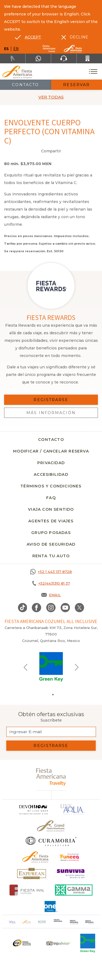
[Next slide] (77, 667)
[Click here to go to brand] (33, 809)
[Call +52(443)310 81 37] (89, 58)
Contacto (25, 85)
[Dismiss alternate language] (75, 37)
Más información (51, 413)
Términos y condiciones (51, 486)
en (16, 49)
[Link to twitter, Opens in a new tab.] (79, 608)
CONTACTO (51, 440)
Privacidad (51, 463)
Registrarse (51, 746)
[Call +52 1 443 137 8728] (51, 572)
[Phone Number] (64, 58)
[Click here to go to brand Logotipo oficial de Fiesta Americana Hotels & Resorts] (36, 857)
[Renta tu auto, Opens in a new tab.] (13, 58)
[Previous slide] (26, 667)
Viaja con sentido (51, 509)
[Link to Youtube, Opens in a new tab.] (65, 608)
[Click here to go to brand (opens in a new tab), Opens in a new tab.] (70, 857)
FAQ (51, 498)
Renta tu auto (51, 556)
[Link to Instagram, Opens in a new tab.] (51, 608)
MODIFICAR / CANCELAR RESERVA (51, 451)
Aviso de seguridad (51, 544)
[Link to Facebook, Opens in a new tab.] (37, 608)
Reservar (76, 85)
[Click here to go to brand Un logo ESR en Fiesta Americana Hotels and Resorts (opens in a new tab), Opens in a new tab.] (22, 943)
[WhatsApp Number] (38, 58)
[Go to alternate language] (28, 37)
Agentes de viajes (51, 521)
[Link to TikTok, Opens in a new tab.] (23, 608)
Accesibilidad (51, 474)
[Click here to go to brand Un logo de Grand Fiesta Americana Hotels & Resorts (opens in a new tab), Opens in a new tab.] (51, 826)
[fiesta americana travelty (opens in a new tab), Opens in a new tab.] (51, 777)
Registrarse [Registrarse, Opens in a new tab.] (51, 400)
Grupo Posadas (51, 533)
